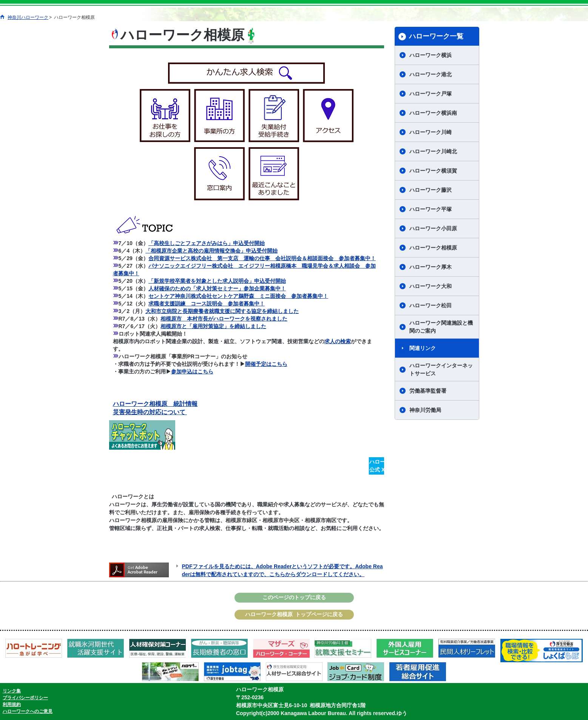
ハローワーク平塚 (431, 209)
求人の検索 (338, 341)
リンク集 (12, 691)
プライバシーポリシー (25, 698)
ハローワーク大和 (431, 286)
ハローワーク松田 (431, 305)
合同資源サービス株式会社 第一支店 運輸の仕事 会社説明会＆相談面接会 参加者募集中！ (262, 258)
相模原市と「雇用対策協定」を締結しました (213, 326)
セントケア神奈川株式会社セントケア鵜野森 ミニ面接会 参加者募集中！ (238, 296)
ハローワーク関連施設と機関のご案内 (441, 327)
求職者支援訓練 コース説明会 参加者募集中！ (207, 304)
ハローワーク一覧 (436, 36)
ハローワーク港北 (431, 74)
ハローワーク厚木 (431, 267)
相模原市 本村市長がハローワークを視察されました (224, 319)
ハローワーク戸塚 (431, 94)
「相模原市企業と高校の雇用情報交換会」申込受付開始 (211, 251)
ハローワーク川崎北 (433, 151)
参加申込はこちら (192, 372)
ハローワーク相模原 (433, 248)
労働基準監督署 (428, 391)
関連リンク (423, 348)
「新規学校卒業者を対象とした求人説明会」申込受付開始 (217, 281)
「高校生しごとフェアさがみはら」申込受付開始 (207, 243)
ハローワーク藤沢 (431, 190)
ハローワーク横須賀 (433, 171)
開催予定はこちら (266, 364)
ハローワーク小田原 (433, 228)
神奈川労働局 (425, 410)
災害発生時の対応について (150, 412)
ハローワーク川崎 (431, 132)
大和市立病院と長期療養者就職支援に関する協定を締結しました (222, 311)
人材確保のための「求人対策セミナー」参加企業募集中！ (217, 288)
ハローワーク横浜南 (433, 113)
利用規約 (12, 705)
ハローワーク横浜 (431, 55)
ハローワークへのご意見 (28, 711)
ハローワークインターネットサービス (441, 369)
